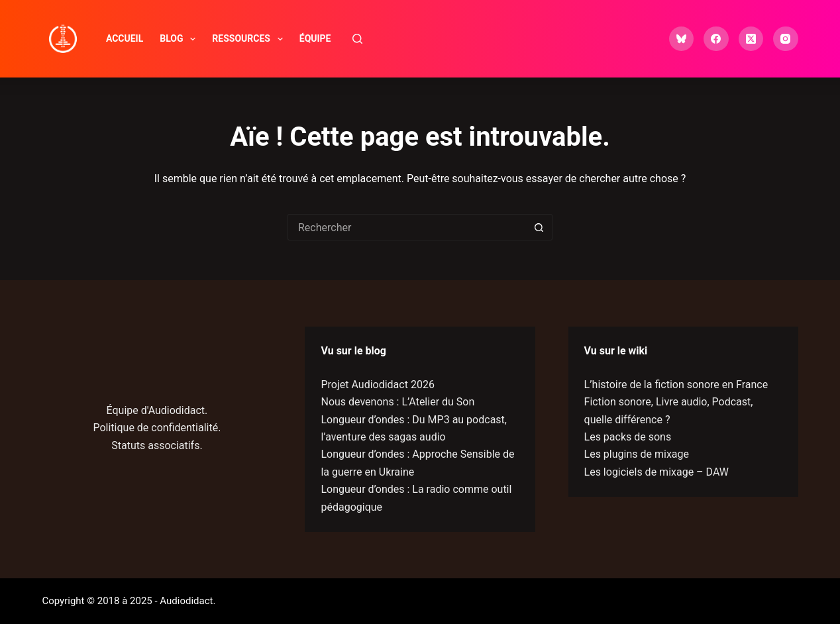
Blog (180, 39)
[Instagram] (786, 39)
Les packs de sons (628, 437)
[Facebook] (716, 39)
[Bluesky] (682, 39)
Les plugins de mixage (637, 454)
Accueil (125, 38)
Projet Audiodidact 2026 (377, 385)
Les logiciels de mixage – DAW (656, 472)
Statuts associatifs (155, 445)
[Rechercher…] (407, 227)
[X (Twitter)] (751, 39)
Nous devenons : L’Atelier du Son (397, 402)
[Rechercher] (357, 39)
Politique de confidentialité (155, 428)
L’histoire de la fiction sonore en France (676, 385)
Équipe (315, 38)
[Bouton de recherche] (539, 227)
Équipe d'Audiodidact (156, 410)
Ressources (250, 39)
